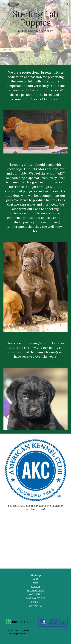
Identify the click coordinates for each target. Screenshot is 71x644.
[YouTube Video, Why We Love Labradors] (36, 543)
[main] (36, 33)
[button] (4, 4)
